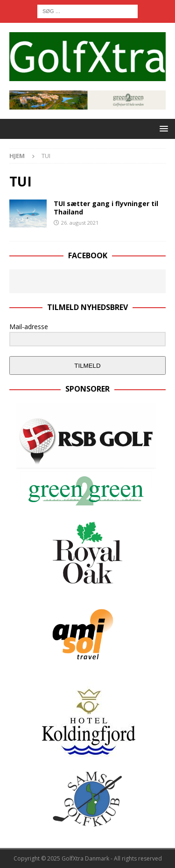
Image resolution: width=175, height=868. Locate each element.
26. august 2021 (80, 223)
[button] (162, 128)
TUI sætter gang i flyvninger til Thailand (106, 208)
